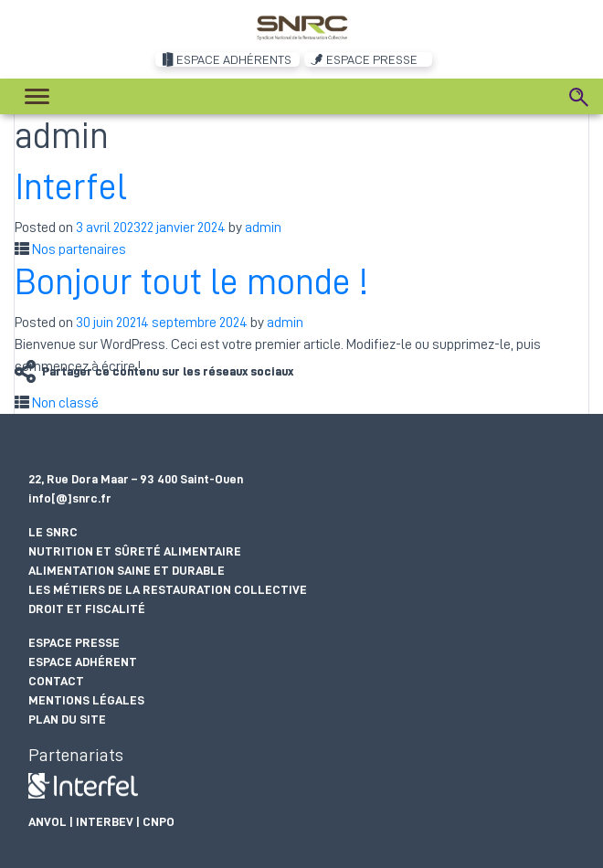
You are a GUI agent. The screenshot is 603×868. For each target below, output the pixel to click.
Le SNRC (53, 532)
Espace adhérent (83, 662)
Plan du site (67, 719)
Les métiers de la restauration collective (168, 589)
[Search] (579, 97)
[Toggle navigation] (37, 96)
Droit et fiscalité (87, 609)
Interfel (71, 187)
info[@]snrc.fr (70, 498)
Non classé (65, 403)
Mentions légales (86, 700)
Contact (56, 681)
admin (263, 228)
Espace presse (74, 642)
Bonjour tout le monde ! (191, 282)
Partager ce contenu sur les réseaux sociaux (168, 371)
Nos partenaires (79, 249)
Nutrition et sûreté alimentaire (135, 551)
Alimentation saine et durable (127, 570)
